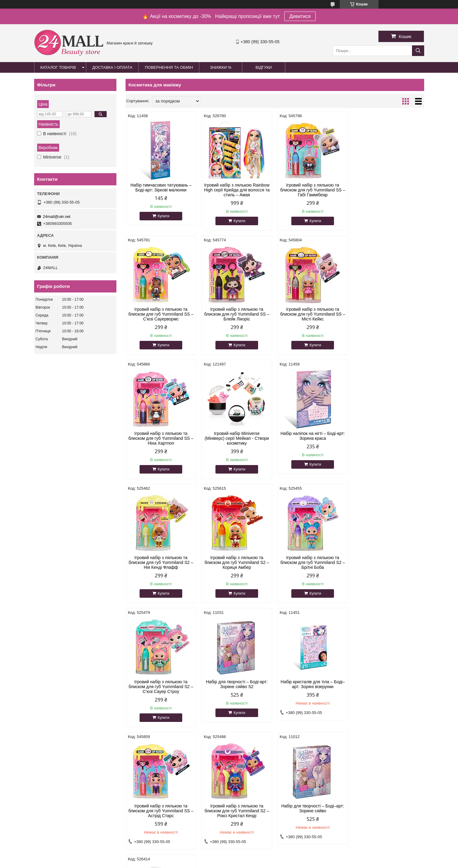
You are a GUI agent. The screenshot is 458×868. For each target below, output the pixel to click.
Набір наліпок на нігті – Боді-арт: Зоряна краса (161, 436)
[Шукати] (418, 51)
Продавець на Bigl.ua (229, 857)
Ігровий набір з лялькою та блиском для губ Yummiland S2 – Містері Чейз (313, 687)
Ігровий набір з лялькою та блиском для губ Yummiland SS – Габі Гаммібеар (312, 190)
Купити (163, 216)
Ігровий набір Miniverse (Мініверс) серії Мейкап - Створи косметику (388, 314)
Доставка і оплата (112, 67)
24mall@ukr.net (57, 217)
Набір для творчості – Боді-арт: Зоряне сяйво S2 (237, 560)
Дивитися (300, 16)
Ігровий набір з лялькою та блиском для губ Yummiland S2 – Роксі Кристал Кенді (161, 687)
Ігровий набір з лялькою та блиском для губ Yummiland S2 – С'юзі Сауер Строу (161, 562)
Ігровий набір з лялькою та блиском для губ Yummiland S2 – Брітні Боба (389, 438)
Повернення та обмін (169, 67)
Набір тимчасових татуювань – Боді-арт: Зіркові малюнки (161, 187)
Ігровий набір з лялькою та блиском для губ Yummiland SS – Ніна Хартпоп (312, 314)
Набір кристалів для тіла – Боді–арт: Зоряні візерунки (313, 560)
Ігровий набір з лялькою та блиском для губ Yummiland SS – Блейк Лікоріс (161, 314)
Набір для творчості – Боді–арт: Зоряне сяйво (237, 684)
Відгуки (263, 67)
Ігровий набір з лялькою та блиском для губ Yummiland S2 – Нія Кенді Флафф (237, 438)
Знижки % (221, 67)
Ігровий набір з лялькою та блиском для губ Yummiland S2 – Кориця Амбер (313, 438)
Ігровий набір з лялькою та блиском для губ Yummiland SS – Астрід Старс (388, 562)
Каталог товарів (58, 67)
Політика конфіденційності (261, 862)
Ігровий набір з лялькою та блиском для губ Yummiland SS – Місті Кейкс (237, 314)
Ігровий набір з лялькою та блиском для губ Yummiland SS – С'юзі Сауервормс (388, 190)
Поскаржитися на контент (213, 862)
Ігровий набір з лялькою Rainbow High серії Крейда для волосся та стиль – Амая (237, 190)
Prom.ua (257, 851)
